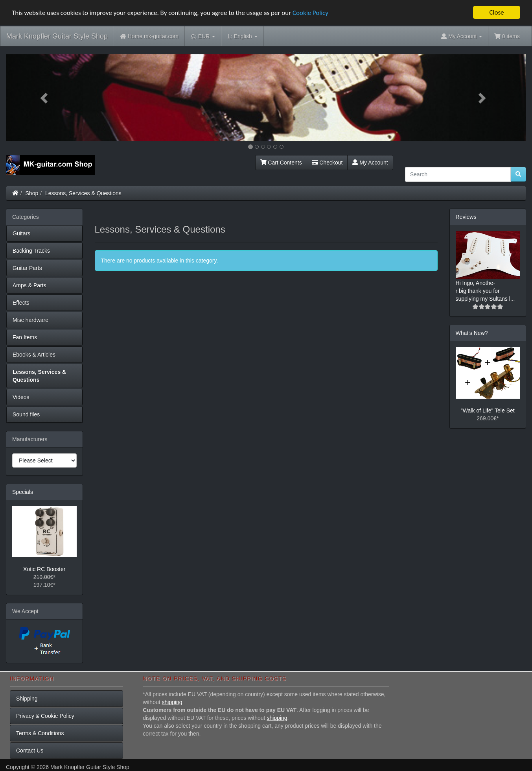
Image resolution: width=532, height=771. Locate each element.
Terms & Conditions (40, 733)
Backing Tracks (31, 250)
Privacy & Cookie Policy (45, 716)
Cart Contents (281, 162)
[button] (45, 98)
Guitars (21, 233)
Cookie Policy (310, 12)
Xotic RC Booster (44, 569)
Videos (21, 397)
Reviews (466, 216)
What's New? (472, 333)
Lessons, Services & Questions (83, 193)
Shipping (27, 698)
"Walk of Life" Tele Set (488, 410)
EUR (203, 36)
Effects (21, 302)
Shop (32, 193)
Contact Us (30, 750)
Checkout (327, 162)
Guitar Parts (27, 268)
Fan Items (25, 337)
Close (496, 12)
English (242, 36)
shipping (172, 702)
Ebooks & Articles (34, 354)
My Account (370, 162)
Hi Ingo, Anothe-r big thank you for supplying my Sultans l (483, 291)
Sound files (26, 414)
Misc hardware (30, 320)
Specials (23, 492)
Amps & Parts (29, 285)
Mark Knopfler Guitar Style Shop (57, 36)
